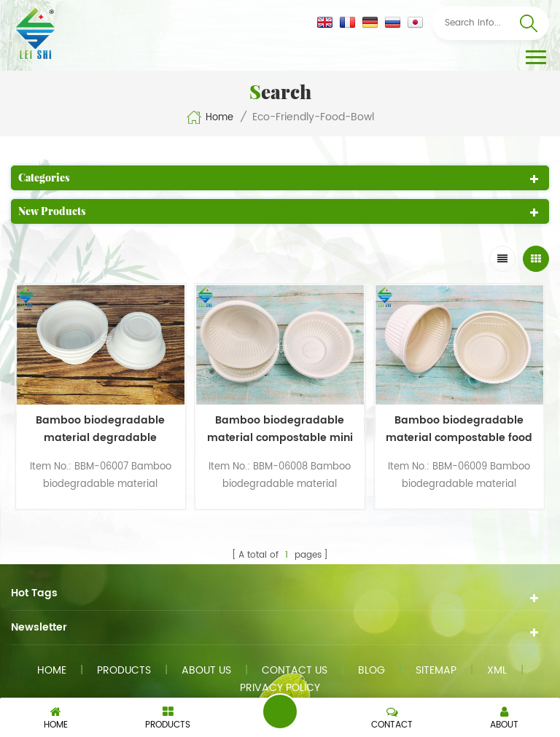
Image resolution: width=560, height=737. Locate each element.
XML (497, 670)
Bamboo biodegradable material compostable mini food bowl (280, 429)
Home (210, 117)
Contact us (295, 670)
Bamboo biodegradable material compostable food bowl (459, 429)
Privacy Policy (280, 688)
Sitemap (436, 670)
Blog (372, 670)
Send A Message (280, 711)
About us (206, 670)
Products (124, 670)
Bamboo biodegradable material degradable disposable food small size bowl (101, 429)
